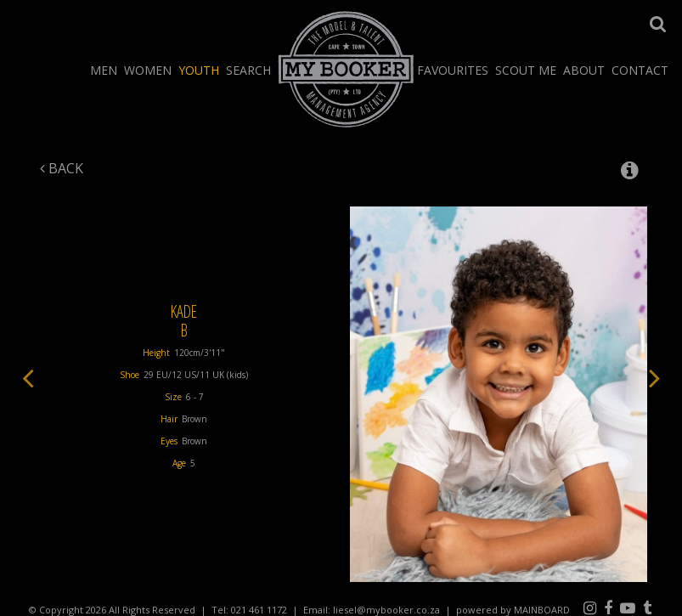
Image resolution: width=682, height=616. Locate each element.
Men (104, 70)
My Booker (346, 69)
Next (655, 377)
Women (148, 70)
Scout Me (526, 70)
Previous (28, 377)
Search (248, 70)
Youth (199, 70)
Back (62, 168)
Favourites (453, 70)
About (584, 70)
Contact (640, 70)
